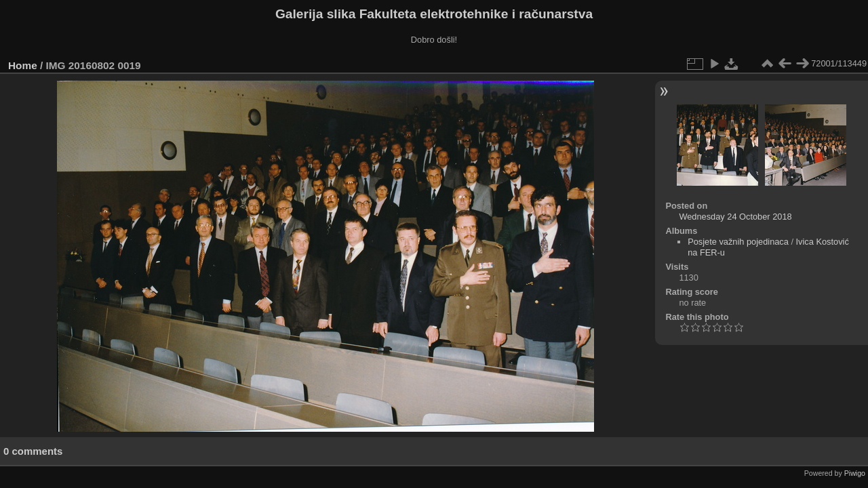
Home (23, 65)
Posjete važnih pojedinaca (738, 242)
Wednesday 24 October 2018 (735, 217)
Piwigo (855, 473)
